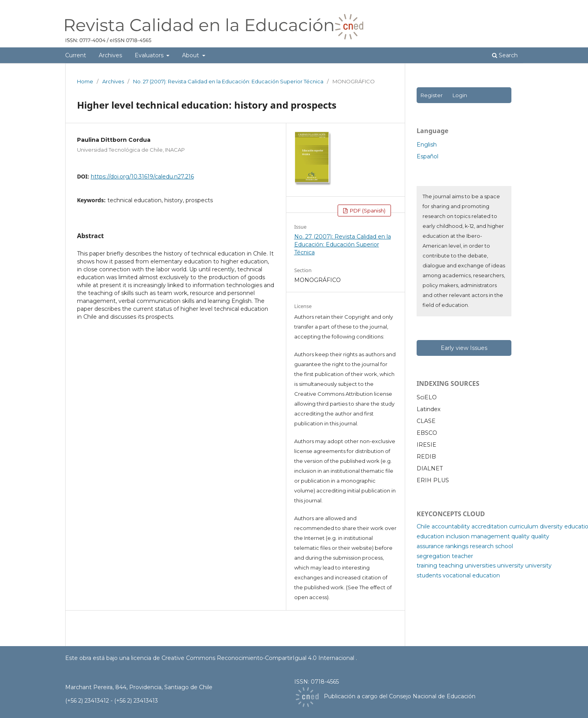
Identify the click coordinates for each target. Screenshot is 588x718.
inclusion (458, 536)
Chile (423, 526)
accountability (451, 526)
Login (460, 95)
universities (480, 566)
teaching (451, 566)
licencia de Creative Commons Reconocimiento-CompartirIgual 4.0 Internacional (243, 658)
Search (505, 55)
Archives (110, 55)
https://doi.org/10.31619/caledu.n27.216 (142, 177)
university (510, 566)
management (490, 536)
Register (431, 95)
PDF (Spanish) (367, 211)
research (482, 546)
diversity (551, 526)
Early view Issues (464, 348)
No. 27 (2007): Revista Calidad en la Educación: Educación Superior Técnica (228, 81)
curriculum (524, 526)
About (191, 55)
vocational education (471, 575)
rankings (457, 546)
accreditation (489, 526)
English (427, 145)
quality (520, 536)
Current (76, 55)
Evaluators (150, 55)
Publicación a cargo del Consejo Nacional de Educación (400, 696)
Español (427, 156)
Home (85, 81)
